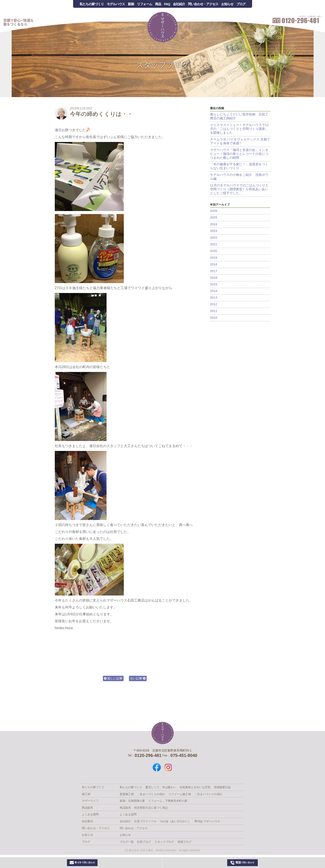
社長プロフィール (145, 821)
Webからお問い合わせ (82, 863)
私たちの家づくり (92, 4)
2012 (214, 305)
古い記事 (138, 678)
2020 (214, 251)
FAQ (167, 4)
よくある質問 (128, 814)
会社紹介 (179, 4)
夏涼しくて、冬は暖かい (161, 787)
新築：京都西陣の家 (132, 801)
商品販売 (125, 808)
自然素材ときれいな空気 (195, 787)
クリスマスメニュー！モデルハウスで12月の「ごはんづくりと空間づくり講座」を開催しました (239, 129)
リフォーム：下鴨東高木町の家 (168, 801)
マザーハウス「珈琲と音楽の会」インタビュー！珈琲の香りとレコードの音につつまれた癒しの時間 (239, 154)
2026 (214, 211)
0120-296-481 (243, 863)
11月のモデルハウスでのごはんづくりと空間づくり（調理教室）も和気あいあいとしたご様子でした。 (239, 189)
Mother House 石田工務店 (163, 27)
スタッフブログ (162, 65)
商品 (158, 4)
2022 (214, 238)
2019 (214, 258)
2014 (214, 291)
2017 (214, 271)
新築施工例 (127, 794)
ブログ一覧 (127, 842)
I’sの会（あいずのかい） (175, 821)
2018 (214, 264)
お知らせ (227, 4)
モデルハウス (116, 4)
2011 (214, 311)
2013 (214, 298)
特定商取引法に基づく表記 (151, 808)
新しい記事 (113, 678)
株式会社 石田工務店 (163, 733)
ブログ (241, 4)
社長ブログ (144, 842)
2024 (214, 224)
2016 (214, 278)
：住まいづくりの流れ (151, 794)
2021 (214, 244)
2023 (214, 231)
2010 (214, 318)
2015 (214, 284)
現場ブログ (184, 842)
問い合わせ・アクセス (203, 4)
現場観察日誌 (222, 787)
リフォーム (144, 4)
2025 (214, 218)
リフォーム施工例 (180, 794)
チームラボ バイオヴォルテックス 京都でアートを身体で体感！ (240, 141)
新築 (131, 4)
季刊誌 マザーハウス (207, 821)
